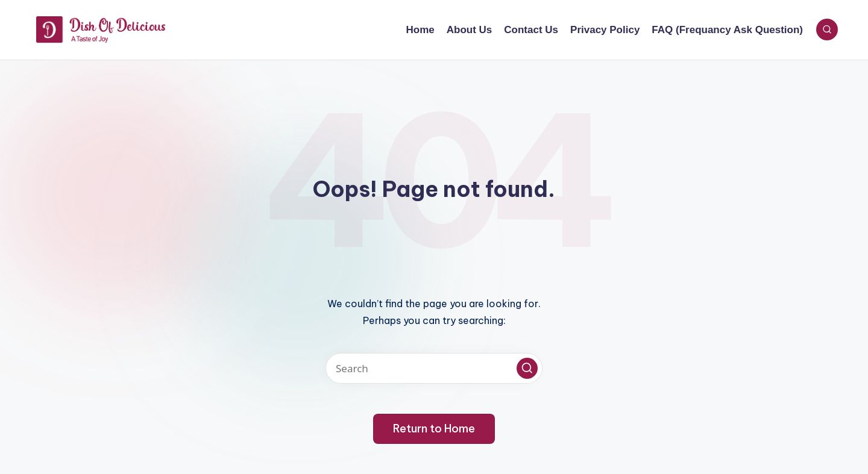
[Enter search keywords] (434, 368)
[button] (527, 368)
